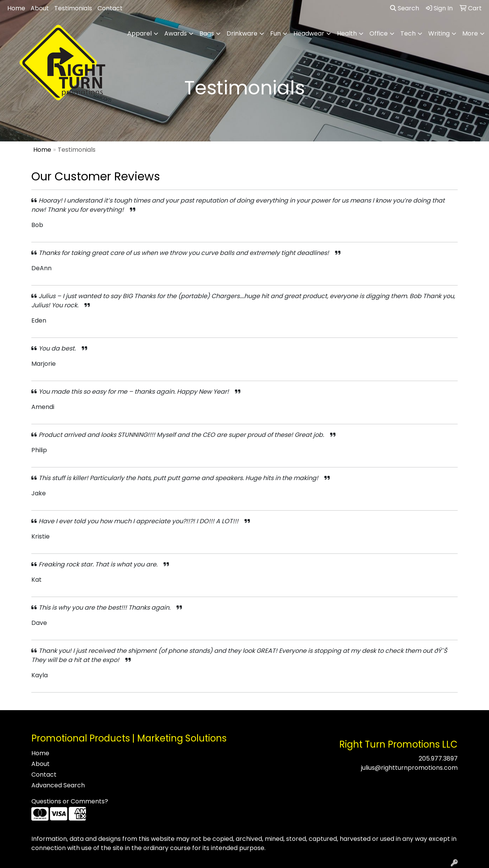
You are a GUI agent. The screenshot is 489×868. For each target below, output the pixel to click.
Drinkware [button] (242, 33)
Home (16, 8)
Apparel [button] (139, 33)
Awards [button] (176, 33)
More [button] (470, 33)
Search (405, 8)
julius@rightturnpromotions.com (409, 768)
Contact (110, 8)
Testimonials (73, 8)
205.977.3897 (438, 758)
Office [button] (379, 33)
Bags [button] (207, 33)
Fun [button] (275, 33)
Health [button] (347, 33)
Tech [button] (408, 33)
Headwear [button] (309, 33)
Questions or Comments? (70, 801)
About (40, 8)
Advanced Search (58, 785)
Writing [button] (439, 33)
